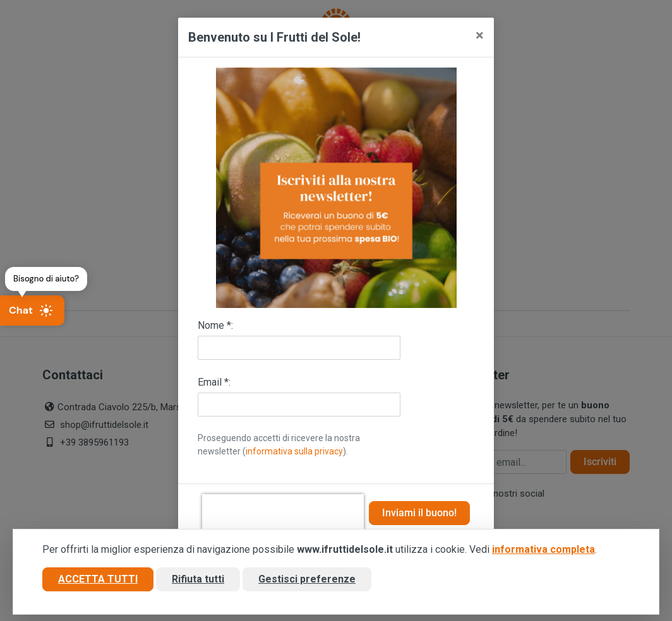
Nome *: (215, 325)
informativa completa (543, 549)
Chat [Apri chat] (31, 310)
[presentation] (283, 513)
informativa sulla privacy (294, 451)
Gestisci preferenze (307, 579)
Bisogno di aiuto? (46, 279)
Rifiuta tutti (198, 579)
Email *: (214, 382)
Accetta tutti (98, 579)
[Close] (480, 35)
